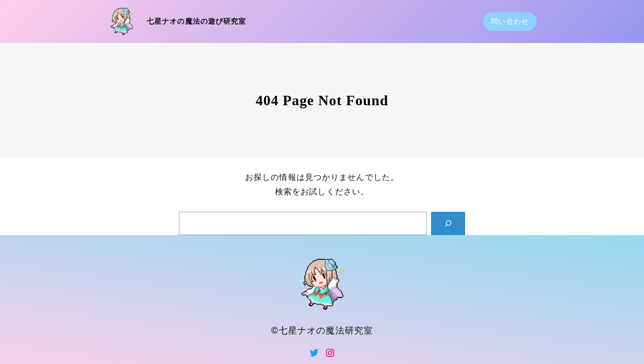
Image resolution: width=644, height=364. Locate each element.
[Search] (448, 223)
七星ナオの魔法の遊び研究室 (197, 21)
